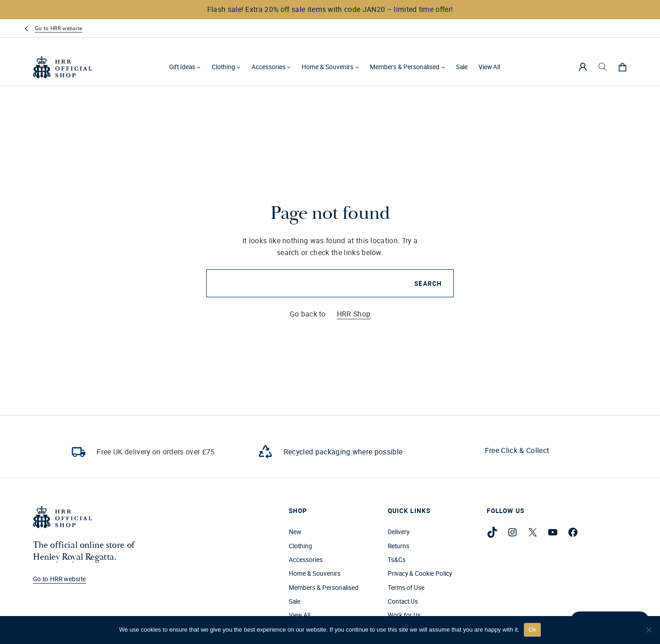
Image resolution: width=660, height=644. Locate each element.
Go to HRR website (58, 28)
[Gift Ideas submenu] (198, 67)
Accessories (269, 67)
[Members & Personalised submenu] (443, 67)
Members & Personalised (405, 67)
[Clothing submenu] (238, 67)
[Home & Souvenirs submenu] (357, 67)
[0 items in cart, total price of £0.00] (622, 67)
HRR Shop (354, 314)
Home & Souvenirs (327, 67)
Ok (532, 630)
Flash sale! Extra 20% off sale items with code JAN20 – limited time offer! (330, 9)
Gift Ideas (182, 67)
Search (428, 284)
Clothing (223, 67)
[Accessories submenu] (289, 67)
